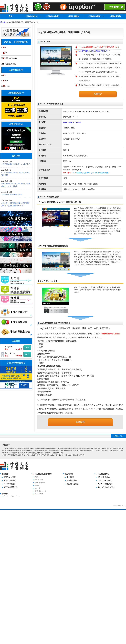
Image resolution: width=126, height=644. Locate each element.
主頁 (10, 15)
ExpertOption (12, 86)
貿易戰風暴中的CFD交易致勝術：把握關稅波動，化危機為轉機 (16, 185)
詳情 (27, 348)
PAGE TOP (118, 441)
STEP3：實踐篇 (8, 488)
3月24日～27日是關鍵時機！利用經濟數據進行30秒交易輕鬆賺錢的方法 (15, 205)
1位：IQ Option (103, 482)
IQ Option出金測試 (104, 488)
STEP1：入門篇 (8, 482)
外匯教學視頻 (115, 15)
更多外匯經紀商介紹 (15, 62)
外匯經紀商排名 (94, 15)
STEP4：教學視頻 (9, 490)
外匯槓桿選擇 (71, 485)
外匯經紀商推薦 (52, 15)
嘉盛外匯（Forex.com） (17, 56)
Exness (10, 44)
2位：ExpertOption (104, 485)
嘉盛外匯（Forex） (41, 496)
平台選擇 (69, 482)
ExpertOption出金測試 (105, 490)
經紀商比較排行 (71, 488)
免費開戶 (98, 93)
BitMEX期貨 (39, 499)
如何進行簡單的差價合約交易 (12, 195)
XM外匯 (11, 50)
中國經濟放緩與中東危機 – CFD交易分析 (16, 164)
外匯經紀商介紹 (40, 488)
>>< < (95, 51)
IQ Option (11, 80)
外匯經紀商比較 (31, 15)
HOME (2, 21)
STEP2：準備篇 (8, 485)
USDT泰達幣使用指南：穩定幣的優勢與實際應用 (16, 174)
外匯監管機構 (73, 15)
